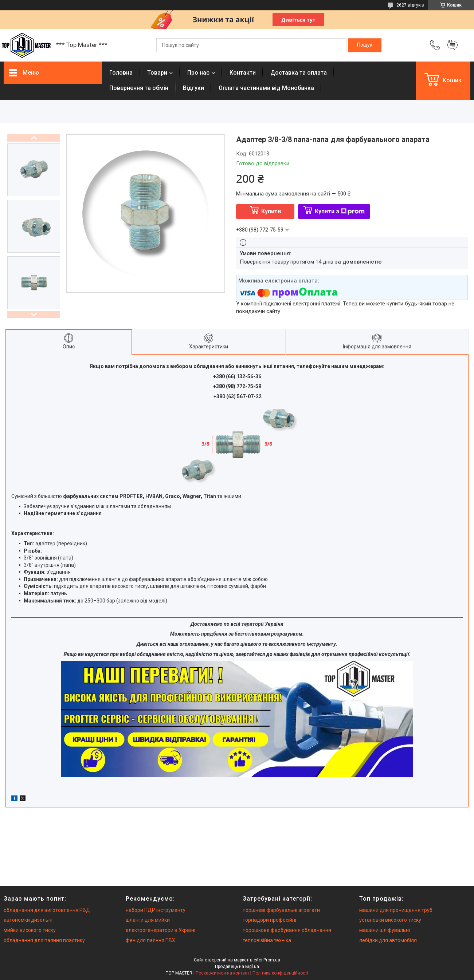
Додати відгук (453, 45)
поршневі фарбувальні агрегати (281, 910)
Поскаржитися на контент (222, 973)
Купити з (340, 211)
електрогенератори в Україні (160, 930)
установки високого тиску (390, 920)
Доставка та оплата (299, 73)
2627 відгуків (410, 5)
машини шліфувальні (385, 930)
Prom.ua (272, 960)
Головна (121, 73)
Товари (157, 73)
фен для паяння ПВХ (150, 940)
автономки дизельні (28, 920)
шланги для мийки (148, 920)
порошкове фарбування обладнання (287, 930)
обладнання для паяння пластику (44, 940)
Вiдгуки (193, 88)
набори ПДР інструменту (156, 910)
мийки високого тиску (30, 930)
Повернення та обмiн (139, 88)
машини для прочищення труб (396, 910)
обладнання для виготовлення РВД (47, 910)
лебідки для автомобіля (388, 940)
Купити (271, 211)
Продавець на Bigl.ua (237, 967)
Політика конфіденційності (280, 973)
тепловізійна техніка (267, 940)
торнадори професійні (269, 920)
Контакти (243, 73)
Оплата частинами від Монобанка (266, 88)
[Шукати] (365, 45)
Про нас (198, 73)
